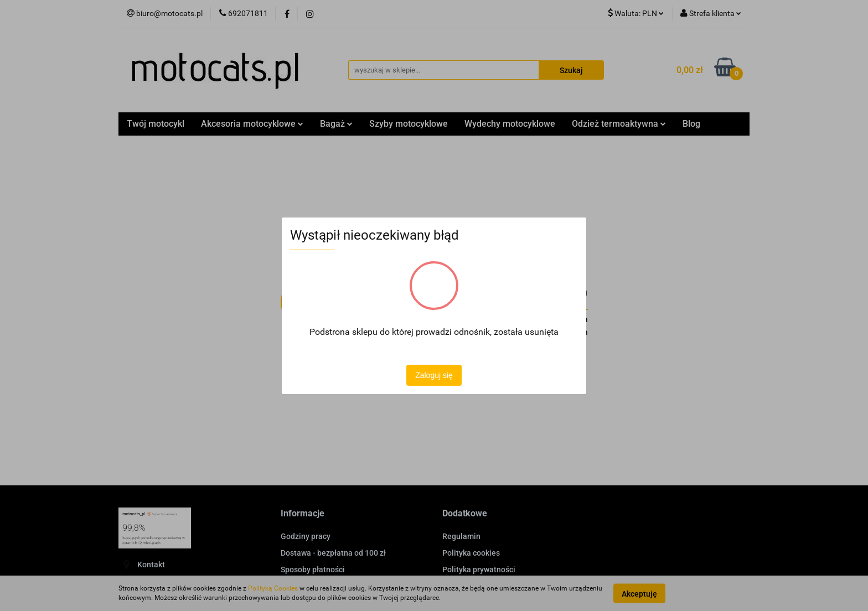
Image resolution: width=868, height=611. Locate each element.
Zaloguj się (434, 375)
